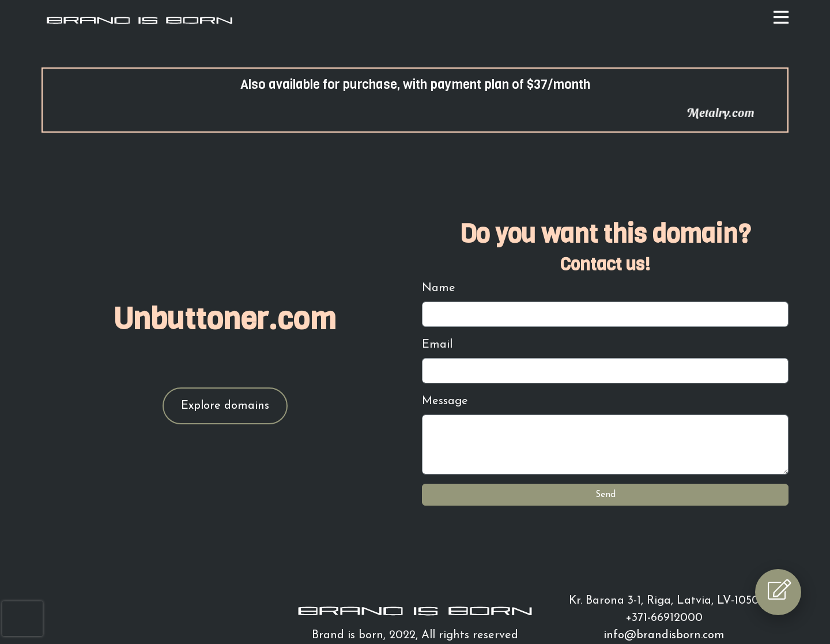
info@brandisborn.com (664, 635)
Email (437, 345)
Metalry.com (729, 112)
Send (605, 495)
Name (439, 288)
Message (445, 401)
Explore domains (225, 406)
